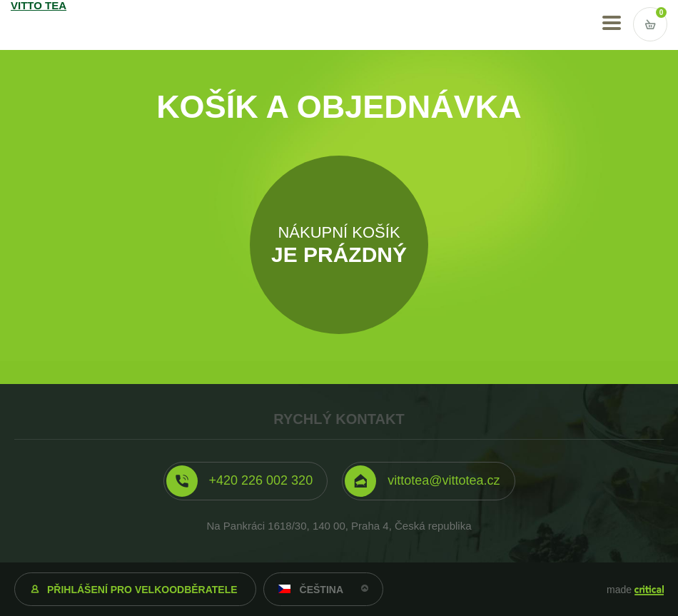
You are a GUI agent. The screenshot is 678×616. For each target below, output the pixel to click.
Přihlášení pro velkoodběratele (142, 590)
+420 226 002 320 (261, 480)
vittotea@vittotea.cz (444, 480)
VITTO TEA (51, 25)
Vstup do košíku (650, 24)
